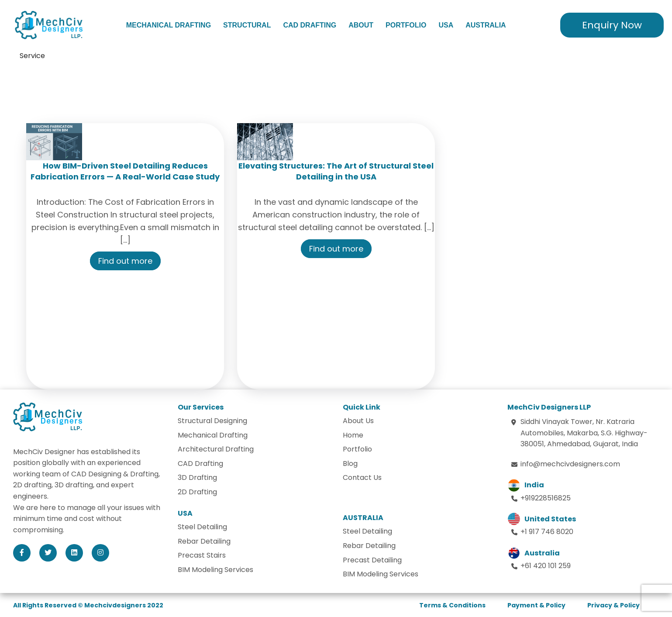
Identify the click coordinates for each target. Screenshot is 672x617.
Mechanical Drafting (169, 25)
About (361, 25)
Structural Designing (212, 421)
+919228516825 (546, 498)
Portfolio (406, 25)
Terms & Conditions (452, 605)
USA (446, 25)
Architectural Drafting (216, 449)
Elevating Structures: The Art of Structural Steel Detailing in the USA (336, 171)
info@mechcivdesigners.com (570, 464)
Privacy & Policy (613, 605)
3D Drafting (197, 477)
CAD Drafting (310, 25)
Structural (247, 25)
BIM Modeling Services (215, 570)
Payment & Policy (536, 605)
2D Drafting (197, 492)
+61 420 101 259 (546, 566)
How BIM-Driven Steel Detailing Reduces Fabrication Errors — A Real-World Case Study (125, 171)
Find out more (125, 261)
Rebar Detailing (204, 541)
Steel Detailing (202, 527)
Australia (486, 25)
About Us (358, 421)
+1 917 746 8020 (547, 532)
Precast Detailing (372, 560)
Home (353, 435)
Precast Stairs (202, 555)
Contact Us (362, 477)
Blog (350, 464)
